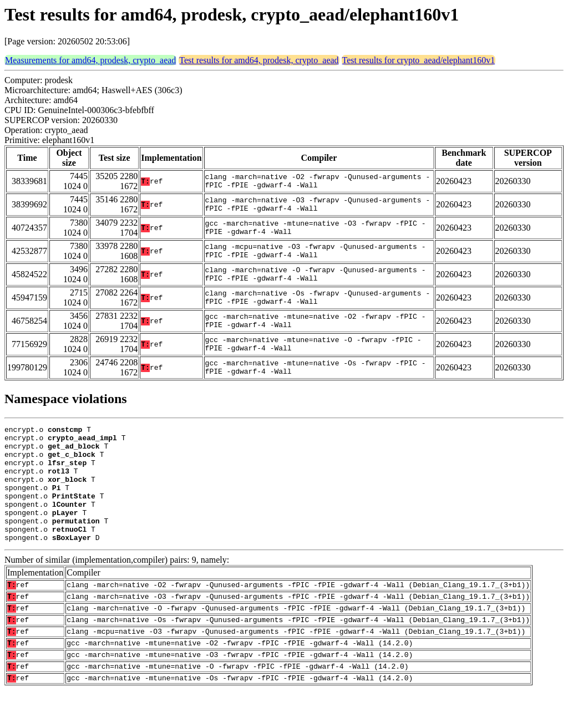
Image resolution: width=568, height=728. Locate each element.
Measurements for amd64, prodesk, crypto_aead (90, 60)
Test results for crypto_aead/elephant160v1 (419, 60)
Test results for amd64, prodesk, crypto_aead (259, 60)
